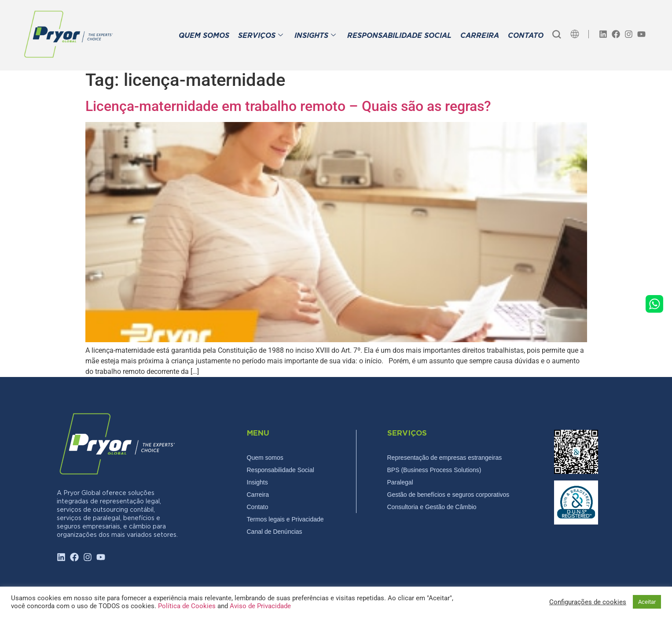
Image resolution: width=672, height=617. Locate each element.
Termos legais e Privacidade (285, 519)
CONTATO (526, 36)
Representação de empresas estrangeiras (445, 458)
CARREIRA (480, 36)
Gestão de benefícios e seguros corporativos (448, 495)
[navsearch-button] (557, 34)
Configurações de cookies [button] (588, 602)
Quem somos (265, 458)
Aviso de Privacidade (260, 606)
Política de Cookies (188, 606)
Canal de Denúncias (275, 532)
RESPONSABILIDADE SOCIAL (399, 36)
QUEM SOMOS (204, 36)
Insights (257, 482)
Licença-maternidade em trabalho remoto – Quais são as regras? (288, 106)
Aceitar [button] (647, 602)
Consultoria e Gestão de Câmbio (432, 507)
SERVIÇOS (261, 36)
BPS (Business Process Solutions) (434, 470)
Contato (258, 507)
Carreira (258, 495)
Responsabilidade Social (281, 470)
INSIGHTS (315, 36)
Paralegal (400, 482)
